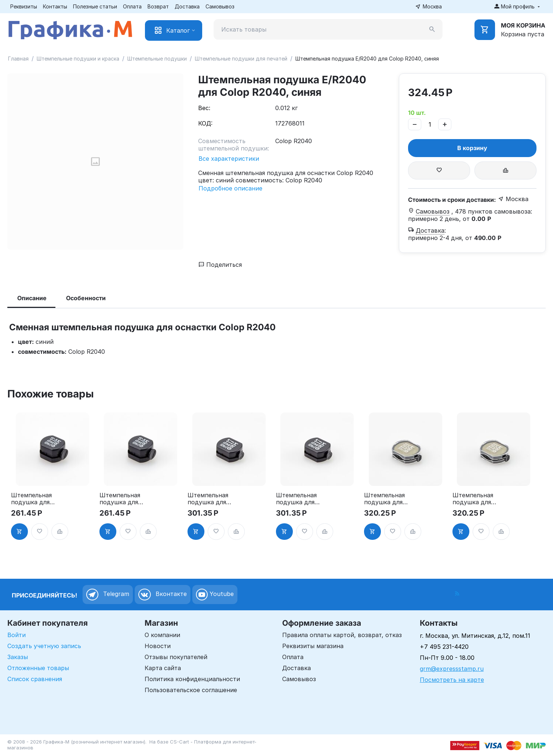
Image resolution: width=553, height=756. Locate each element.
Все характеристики (229, 159)
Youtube (215, 595)
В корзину (472, 148)
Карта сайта (163, 668)
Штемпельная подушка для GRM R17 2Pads (210, 499)
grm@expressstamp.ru (452, 669)
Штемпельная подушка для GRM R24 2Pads (387, 499)
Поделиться (220, 265)
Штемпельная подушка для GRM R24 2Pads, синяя (473, 499)
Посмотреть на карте (452, 680)
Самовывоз (220, 6)
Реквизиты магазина (313, 646)
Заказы (18, 657)
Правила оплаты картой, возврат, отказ (342, 635)
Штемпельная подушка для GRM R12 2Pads (33, 499)
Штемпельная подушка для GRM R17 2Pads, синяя (299, 499)
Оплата (132, 6)
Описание (32, 298)
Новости (158, 646)
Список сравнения (35, 679)
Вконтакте (163, 595)
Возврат (158, 6)
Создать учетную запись (44, 646)
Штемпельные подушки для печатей (241, 59)
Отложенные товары (38, 668)
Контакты (55, 6)
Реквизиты (24, 6)
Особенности (86, 298)
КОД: (205, 123)
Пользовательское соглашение (191, 690)
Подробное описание (230, 188)
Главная (18, 59)
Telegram (108, 595)
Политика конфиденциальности (192, 679)
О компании (162, 635)
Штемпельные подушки (157, 59)
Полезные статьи (95, 6)
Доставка (187, 6)
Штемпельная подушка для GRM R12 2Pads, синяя (123, 499)
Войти (17, 635)
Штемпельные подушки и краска (78, 59)
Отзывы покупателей (176, 657)
